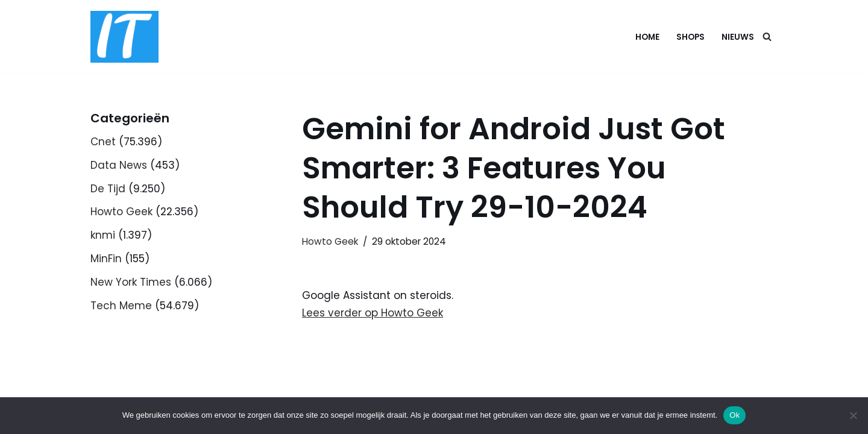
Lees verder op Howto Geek (373, 313)
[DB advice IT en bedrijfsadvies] (124, 37)
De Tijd (108, 189)
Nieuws (738, 37)
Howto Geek (121, 212)
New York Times (131, 282)
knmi (103, 235)
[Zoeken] (767, 36)
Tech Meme (121, 306)
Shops (690, 37)
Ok (734, 415)
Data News (119, 165)
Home (647, 37)
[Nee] (853, 415)
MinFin (106, 259)
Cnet (103, 142)
